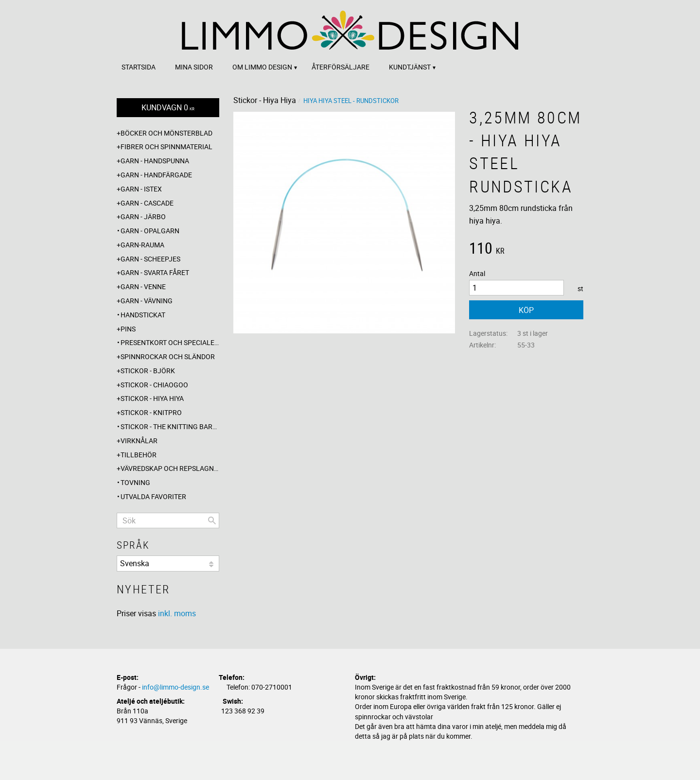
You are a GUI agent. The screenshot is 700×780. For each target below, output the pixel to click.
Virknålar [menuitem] (139, 441)
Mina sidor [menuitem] (194, 67)
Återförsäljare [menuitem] (341, 67)
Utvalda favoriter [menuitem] (153, 496)
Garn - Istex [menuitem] (141, 189)
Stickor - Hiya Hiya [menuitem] (152, 398)
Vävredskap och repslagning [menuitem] (170, 468)
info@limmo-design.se (175, 687)
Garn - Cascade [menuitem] (147, 203)
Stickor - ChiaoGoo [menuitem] (154, 385)
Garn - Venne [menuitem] (143, 286)
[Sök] (212, 520)
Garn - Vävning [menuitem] (147, 301)
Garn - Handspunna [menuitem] (155, 161)
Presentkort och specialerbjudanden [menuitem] (170, 342)
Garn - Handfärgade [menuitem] (156, 175)
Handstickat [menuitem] (143, 315)
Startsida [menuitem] (139, 67)
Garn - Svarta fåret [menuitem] (155, 272)
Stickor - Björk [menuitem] (148, 371)
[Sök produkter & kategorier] (168, 520)
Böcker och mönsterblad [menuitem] (166, 133)
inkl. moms (177, 613)
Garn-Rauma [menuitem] (142, 245)
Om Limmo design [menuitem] (262, 67)
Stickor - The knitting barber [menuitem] (170, 426)
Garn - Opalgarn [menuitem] (150, 231)
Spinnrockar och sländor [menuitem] (168, 356)
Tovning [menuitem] (135, 482)
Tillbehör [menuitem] (139, 455)
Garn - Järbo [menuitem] (143, 217)
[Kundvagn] (168, 108)
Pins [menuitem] (128, 329)
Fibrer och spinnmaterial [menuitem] (166, 147)
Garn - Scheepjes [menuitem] (150, 259)
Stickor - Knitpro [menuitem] (151, 412)
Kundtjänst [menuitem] (410, 67)
